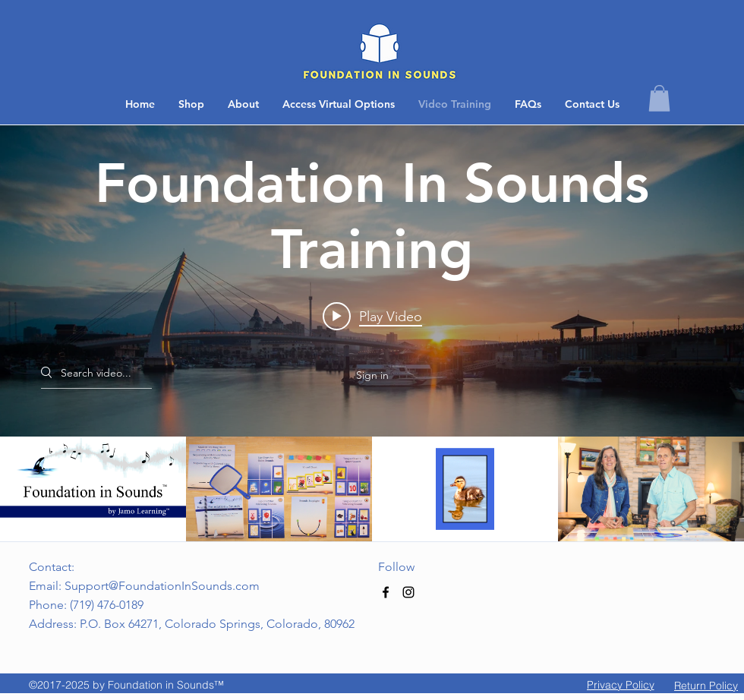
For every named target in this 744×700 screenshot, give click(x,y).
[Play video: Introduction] (372, 316)
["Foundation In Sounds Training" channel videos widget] (372, 333)
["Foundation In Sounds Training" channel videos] (372, 489)
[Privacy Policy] (620, 685)
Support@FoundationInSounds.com (162, 586)
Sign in (372, 375)
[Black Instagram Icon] (408, 592)
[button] (592, 104)
